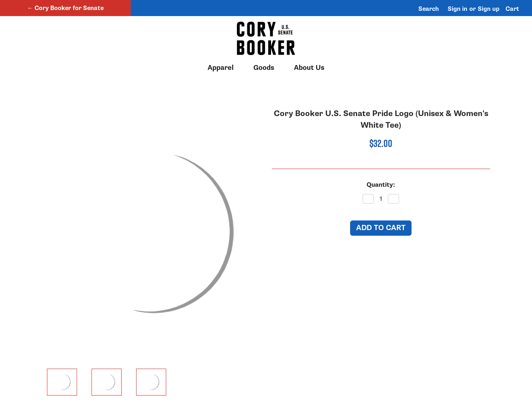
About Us (309, 68)
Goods (267, 68)
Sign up (489, 9)
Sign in (458, 9)
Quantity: (381, 185)
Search (429, 9)
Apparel (224, 68)
